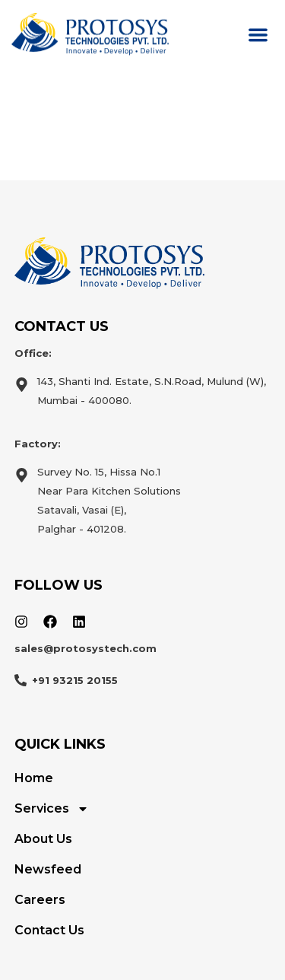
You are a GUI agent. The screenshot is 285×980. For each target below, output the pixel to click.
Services (52, 809)
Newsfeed (48, 869)
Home (34, 778)
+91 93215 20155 (75, 680)
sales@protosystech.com (85, 648)
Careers (40, 900)
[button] (259, 35)
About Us (43, 839)
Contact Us (49, 930)
